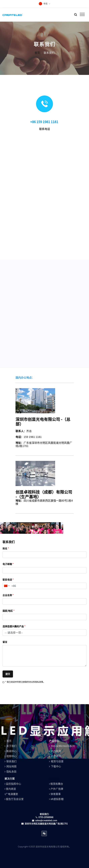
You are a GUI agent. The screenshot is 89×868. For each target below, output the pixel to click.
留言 (5, 642)
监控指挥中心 (13, 784)
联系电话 (8, 580)
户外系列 (56, 756)
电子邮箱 (8, 564)
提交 (8, 674)
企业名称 (8, 595)
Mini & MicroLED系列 (63, 746)
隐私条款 (11, 772)
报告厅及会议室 (15, 799)
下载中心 (56, 766)
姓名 (6, 549)
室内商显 (11, 789)
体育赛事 (56, 794)
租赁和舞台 (57, 784)
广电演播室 (12, 794)
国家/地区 (9, 611)
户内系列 (56, 751)
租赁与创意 (57, 761)
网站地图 (11, 766)
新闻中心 (11, 751)
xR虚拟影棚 (57, 799)
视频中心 (11, 756)
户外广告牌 (57, 789)
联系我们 (11, 761)
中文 (46, 4)
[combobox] (7, 586)
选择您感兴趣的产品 (14, 626)
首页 (37, 53)
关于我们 (11, 746)
